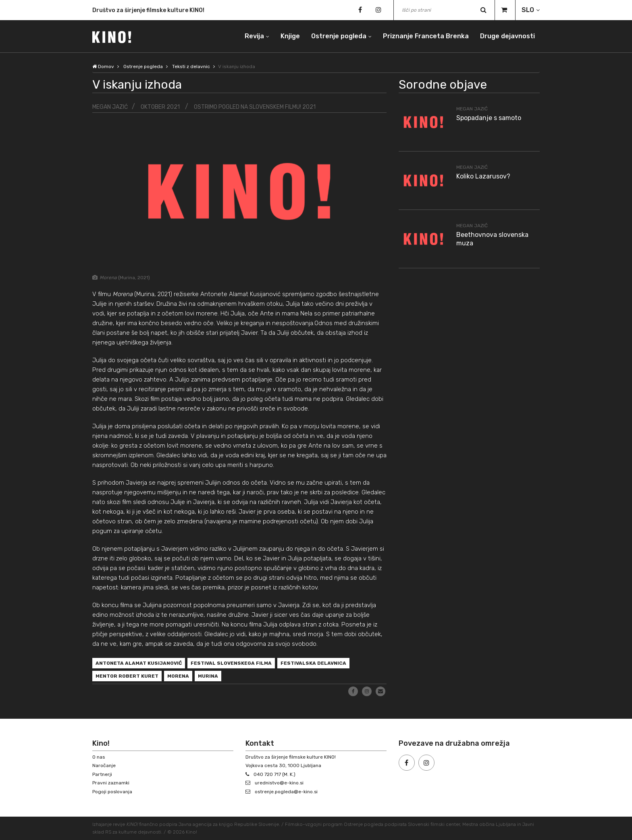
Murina (208, 676)
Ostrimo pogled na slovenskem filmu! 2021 (255, 107)
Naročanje (104, 766)
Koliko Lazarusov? (483, 176)
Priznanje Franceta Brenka (426, 36)
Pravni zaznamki (111, 783)
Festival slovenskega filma (231, 664)
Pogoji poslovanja (112, 792)
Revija (254, 36)
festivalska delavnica (313, 664)
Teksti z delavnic (192, 66)
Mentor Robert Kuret (127, 676)
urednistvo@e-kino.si (280, 783)
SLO (528, 10)
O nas (99, 757)
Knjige (290, 36)
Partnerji (102, 774)
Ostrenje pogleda (339, 36)
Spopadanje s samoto (489, 118)
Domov (103, 66)
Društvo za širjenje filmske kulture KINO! (148, 10)
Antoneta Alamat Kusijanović (139, 664)
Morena (178, 676)
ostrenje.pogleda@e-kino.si (287, 792)
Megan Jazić (110, 107)
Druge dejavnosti (507, 36)
